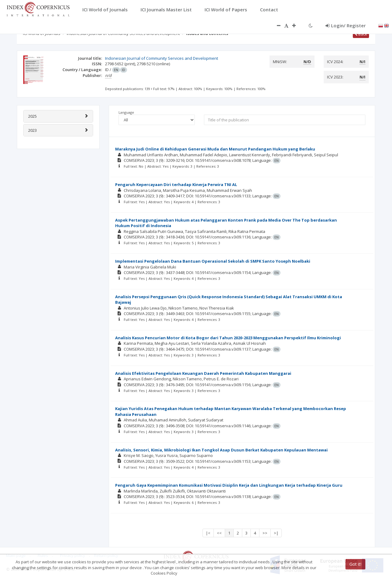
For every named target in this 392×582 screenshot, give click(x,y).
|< (208, 533)
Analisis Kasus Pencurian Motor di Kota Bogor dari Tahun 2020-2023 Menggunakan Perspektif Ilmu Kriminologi (228, 338)
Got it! (355, 564)
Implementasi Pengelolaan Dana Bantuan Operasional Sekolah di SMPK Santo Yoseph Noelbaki (213, 261)
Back (361, 34)
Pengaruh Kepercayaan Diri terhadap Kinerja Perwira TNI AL (176, 184)
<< (219, 533)
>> (265, 533)
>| (276, 533)
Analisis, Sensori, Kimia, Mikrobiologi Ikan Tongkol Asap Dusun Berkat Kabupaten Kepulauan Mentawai (221, 450)
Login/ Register (346, 25)
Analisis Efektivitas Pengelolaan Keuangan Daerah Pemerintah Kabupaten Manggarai (203, 373)
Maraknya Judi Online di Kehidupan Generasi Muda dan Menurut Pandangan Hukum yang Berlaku (215, 149)
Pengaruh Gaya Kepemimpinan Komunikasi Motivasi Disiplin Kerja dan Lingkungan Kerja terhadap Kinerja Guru (229, 485)
